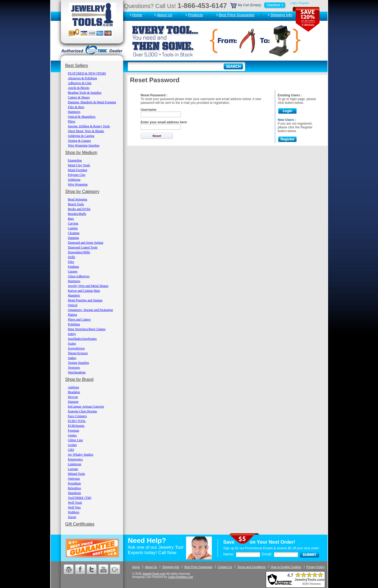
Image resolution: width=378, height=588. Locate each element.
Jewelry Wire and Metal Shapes (88, 286)
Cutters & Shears (79, 97)
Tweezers (74, 368)
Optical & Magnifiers (82, 117)
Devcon (73, 397)
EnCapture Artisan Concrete (86, 407)
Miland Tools (76, 474)
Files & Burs (76, 107)
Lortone (73, 469)
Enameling (75, 160)
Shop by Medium (81, 153)
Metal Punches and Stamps (85, 300)
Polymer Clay (77, 175)
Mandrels (74, 295)
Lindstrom (75, 464)
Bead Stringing (77, 199)
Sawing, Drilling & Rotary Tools (89, 126)
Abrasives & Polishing (82, 78)
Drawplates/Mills (79, 252)
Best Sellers (77, 66)
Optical (73, 305)
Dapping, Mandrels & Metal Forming (92, 102)
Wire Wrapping (78, 184)
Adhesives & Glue (80, 83)
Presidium (74, 483)
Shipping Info (281, 15)
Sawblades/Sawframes (82, 339)
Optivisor (74, 479)
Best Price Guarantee (237, 15)
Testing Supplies (79, 363)
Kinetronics (75, 459)
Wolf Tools (75, 503)
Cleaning (74, 233)
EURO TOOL (77, 421)
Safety (72, 334)
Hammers (74, 112)
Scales (72, 344)
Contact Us (225, 567)
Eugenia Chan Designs (82, 411)
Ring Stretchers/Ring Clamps (87, 329)
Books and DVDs (79, 209)
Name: (229, 554)
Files (71, 262)
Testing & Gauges (79, 141)
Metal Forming (77, 170)
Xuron (72, 517)
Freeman (73, 431)
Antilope (73, 387)
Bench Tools (76, 204)
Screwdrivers (76, 348)
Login (294, 3)
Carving (73, 223)
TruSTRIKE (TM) (80, 498)
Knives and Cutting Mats (84, 291)
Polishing (74, 324)
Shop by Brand (79, 379)
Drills (71, 257)
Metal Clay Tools (79, 165)
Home (137, 15)
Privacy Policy (315, 567)
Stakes (72, 358)
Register (304, 3)
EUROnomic (76, 426)
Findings (73, 267)
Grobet (72, 445)
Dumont (73, 402)
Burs (71, 219)
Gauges (73, 271)
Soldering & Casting (81, 136)
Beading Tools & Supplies (85, 93)
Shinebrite (74, 493)
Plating (72, 315)
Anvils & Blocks (79, 88)
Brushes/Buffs (77, 214)
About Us (165, 15)
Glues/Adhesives (79, 276)
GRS (71, 450)
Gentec (72, 435)
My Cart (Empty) (258, 5)
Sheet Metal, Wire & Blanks (86, 131)
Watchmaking (77, 372)
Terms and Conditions (251, 567)
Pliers (71, 121)
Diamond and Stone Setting (85, 243)
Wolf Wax (74, 507)
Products (195, 15)
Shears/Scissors (78, 353)
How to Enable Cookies (286, 567)
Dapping (73, 238)
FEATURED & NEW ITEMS (87, 73)
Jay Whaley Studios (81, 455)
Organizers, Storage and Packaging (90, 310)
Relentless (74, 488)
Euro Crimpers (77, 416)
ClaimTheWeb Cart (180, 577)
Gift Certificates (80, 524)
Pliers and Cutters (79, 319)
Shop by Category (82, 192)
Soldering (74, 180)
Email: (267, 554)
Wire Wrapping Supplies (84, 145)
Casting (73, 228)
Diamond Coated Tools (83, 247)
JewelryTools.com (154, 574)
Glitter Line (75, 440)
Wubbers (74, 512)
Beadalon (74, 392)
